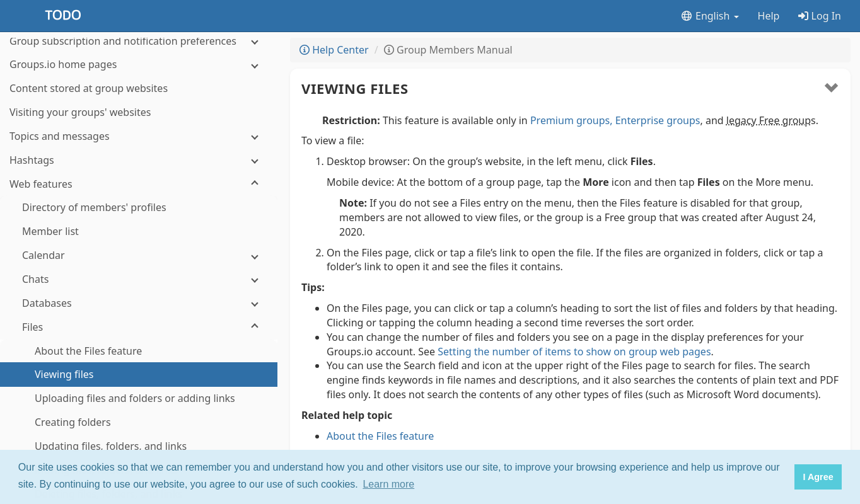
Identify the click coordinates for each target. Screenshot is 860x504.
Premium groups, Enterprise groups (615, 120)
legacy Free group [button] (769, 120)
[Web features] (139, 55)
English (710, 16)
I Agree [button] (818, 477)
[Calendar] (139, 126)
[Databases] (139, 174)
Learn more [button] (388, 484)
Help (769, 16)
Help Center (334, 50)
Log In (820, 16)
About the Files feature (380, 436)
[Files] (139, 198)
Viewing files (355, 88)
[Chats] (139, 150)
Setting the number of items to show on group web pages (574, 352)
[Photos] (139, 427)
